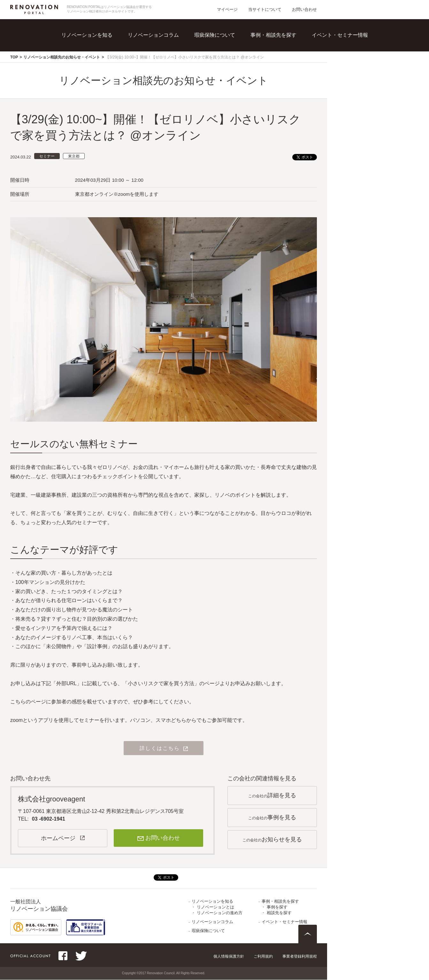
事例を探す (277, 907)
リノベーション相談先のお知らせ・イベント (62, 57)
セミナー (47, 156)
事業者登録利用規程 (300, 957)
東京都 (74, 156)
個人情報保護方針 (229, 957)
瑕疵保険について (215, 35)
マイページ (227, 9)
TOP (14, 57)
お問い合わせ (304, 9)
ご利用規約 (263, 957)
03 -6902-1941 (49, 819)
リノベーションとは (215, 907)
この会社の (272, 796)
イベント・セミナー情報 (340, 35)
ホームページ (58, 838)
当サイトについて (265, 9)
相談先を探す (279, 913)
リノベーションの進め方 (220, 913)
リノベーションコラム (153, 35)
